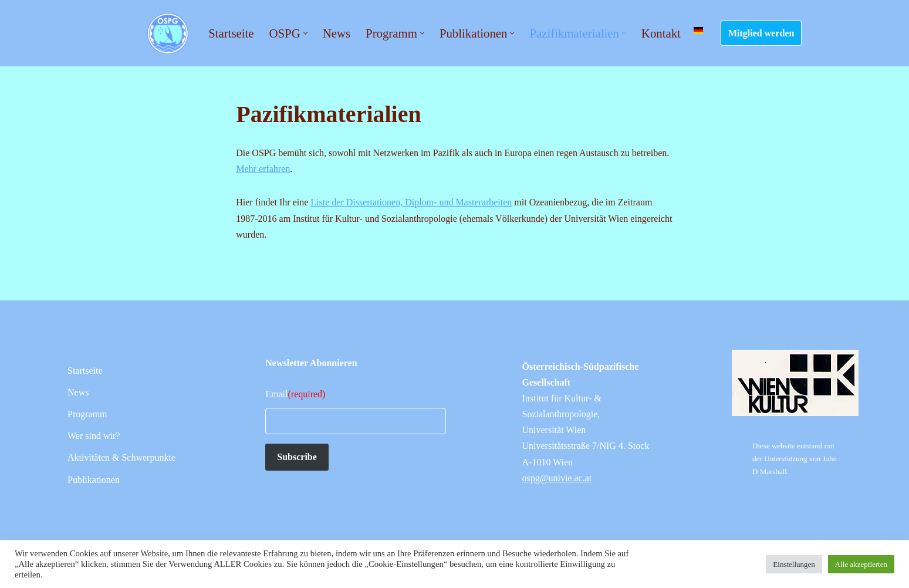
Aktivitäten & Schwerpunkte (121, 457)
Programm (87, 414)
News (337, 33)
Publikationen (94, 480)
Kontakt (661, 33)
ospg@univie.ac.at (557, 478)
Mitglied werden (761, 33)
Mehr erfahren (263, 169)
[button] (305, 33)
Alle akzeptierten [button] (861, 564)
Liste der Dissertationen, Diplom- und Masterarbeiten (411, 202)
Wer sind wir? (94, 436)
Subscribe (297, 457)
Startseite (231, 33)
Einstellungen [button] (794, 564)
